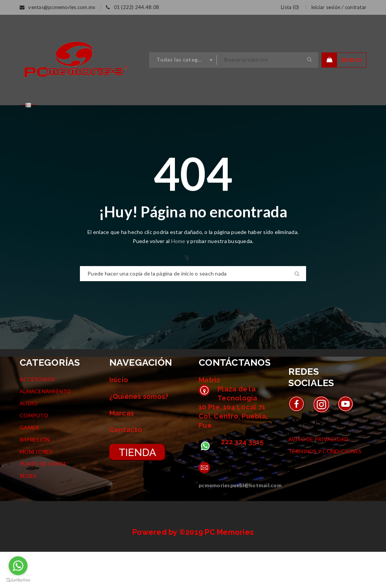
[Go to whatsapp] (18, 566)
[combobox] (183, 60)
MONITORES (36, 488)
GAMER (29, 464)
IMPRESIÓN (35, 476)
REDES (28, 512)
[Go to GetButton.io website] (18, 580)
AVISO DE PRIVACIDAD (319, 475)
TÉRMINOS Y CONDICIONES (325, 487)
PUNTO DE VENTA (43, 500)
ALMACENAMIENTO (45, 427)
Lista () (290, 7)
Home (179, 277)
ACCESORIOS (38, 415)
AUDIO (29, 439)
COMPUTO (34, 452)
